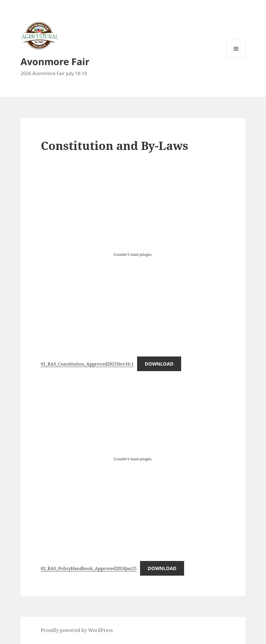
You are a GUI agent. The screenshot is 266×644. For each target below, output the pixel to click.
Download (159, 364)
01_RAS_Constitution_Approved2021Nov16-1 (87, 364)
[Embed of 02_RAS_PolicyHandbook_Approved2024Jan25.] (133, 459)
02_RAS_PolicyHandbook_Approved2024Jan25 (89, 568)
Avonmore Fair (55, 61)
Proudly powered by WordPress (77, 630)
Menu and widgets (236, 58)
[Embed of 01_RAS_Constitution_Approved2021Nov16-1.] (133, 255)
